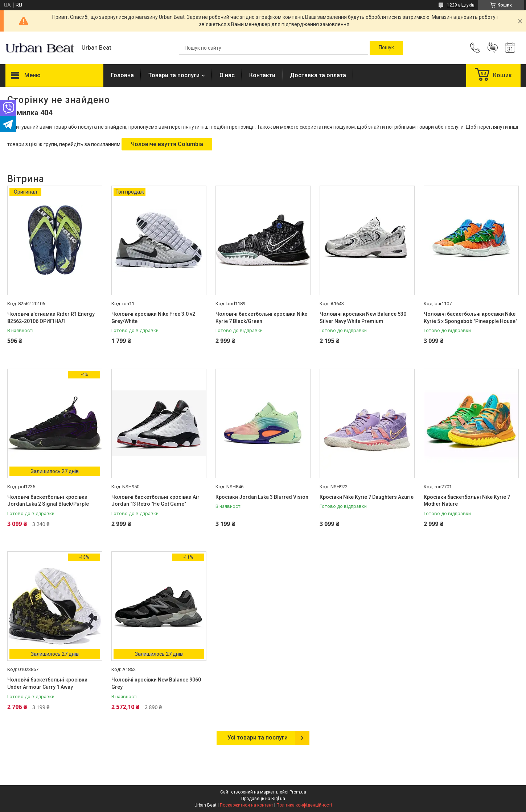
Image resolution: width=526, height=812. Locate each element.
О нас (227, 75)
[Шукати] (386, 48)
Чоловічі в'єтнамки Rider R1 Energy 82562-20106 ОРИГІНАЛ (51, 318)
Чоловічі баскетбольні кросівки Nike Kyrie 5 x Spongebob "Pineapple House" (470, 318)
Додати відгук (493, 48)
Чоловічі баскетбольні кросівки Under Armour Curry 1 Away (47, 683)
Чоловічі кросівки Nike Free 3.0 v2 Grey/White (153, 318)
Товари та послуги (174, 75)
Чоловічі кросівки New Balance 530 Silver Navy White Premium (363, 318)
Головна (122, 75)
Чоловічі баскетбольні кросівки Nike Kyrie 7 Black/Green (261, 318)
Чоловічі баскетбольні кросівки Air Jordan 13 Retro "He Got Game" (155, 501)
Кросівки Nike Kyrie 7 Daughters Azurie (367, 497)
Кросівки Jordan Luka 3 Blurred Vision (262, 497)
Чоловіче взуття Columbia (167, 144)
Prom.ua (298, 792)
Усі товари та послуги (258, 738)
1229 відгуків (461, 5)
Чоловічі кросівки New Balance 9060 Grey (156, 683)
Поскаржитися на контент (246, 805)
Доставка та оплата (318, 75)
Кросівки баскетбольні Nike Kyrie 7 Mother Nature (467, 501)
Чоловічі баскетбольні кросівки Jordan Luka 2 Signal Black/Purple (48, 501)
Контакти (262, 75)
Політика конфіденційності (304, 805)
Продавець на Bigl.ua (263, 799)
